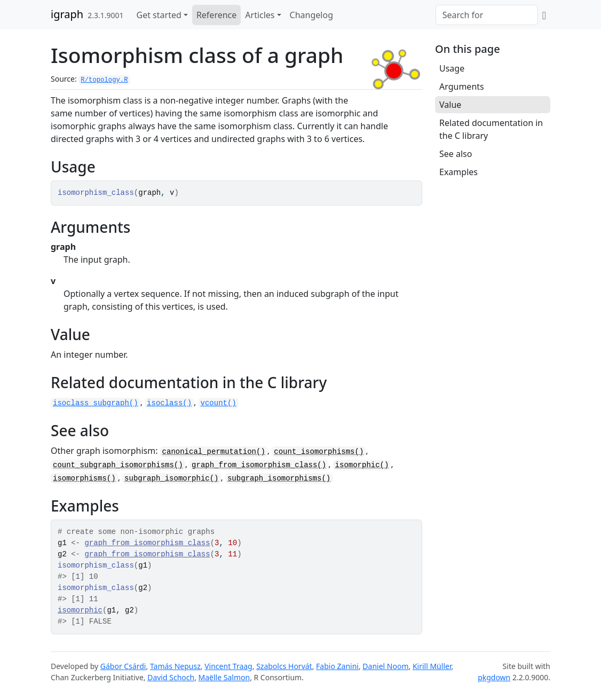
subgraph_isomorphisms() (279, 478)
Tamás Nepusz (175, 666)
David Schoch (171, 677)
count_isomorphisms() (319, 452)
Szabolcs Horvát (284, 666)
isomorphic (80, 610)
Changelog (311, 15)
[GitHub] (544, 15)
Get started (159, 15)
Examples (458, 172)
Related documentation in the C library (491, 129)
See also (456, 154)
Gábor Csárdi (123, 666)
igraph (67, 14)
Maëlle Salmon (224, 677)
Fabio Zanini (337, 666)
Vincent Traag (228, 666)
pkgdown (494, 677)
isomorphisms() (84, 478)
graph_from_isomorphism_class (147, 543)
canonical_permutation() (214, 452)
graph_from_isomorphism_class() (259, 465)
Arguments (462, 86)
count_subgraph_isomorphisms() (118, 465)
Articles (260, 15)
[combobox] (487, 15)
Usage (452, 68)
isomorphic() (362, 465)
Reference (216, 15)
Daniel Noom (385, 666)
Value (450, 105)
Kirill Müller (432, 666)
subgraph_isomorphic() (171, 478)
